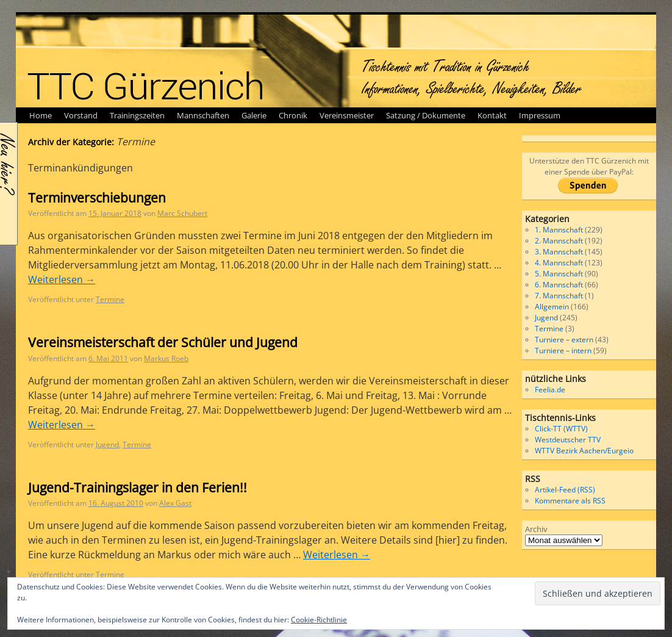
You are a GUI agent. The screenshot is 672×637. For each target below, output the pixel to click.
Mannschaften (203, 115)
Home (41, 115)
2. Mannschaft (559, 241)
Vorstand (81, 115)
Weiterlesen (62, 279)
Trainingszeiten (137, 115)
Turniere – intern (563, 351)
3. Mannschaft (559, 252)
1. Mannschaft (559, 230)
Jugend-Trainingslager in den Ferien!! (138, 488)
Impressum (540, 115)
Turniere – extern (564, 340)
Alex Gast (175, 503)
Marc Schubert (182, 213)
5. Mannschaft (559, 274)
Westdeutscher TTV (568, 440)
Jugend (107, 444)
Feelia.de (550, 390)
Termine (110, 299)
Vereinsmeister (347, 115)
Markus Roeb (166, 358)
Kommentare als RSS (570, 501)
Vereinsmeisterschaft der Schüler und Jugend (163, 342)
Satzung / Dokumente (426, 115)
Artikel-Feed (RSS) (565, 490)
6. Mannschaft (559, 285)
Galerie (254, 115)
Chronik (293, 115)
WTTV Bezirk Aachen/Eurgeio (584, 451)
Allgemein (552, 307)
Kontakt (492, 115)
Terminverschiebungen (97, 198)
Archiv (536, 529)
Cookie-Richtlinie (319, 620)
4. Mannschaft (559, 263)
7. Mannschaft (559, 296)
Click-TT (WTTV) (561, 429)
